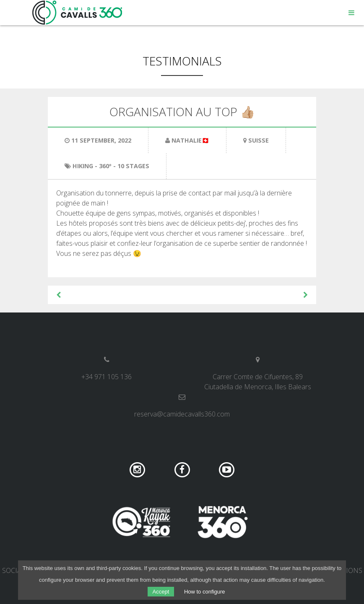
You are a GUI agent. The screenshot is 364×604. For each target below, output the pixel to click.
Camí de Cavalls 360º (78, 13)
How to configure (205, 592)
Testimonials (182, 61)
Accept (161, 592)
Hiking (83, 166)
